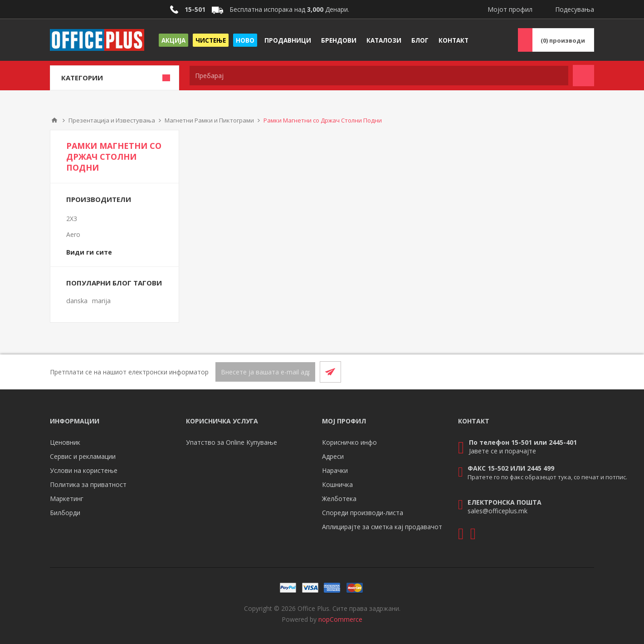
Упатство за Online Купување (232, 442)
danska (77, 301)
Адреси (333, 456)
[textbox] (379, 76)
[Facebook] (561, 372)
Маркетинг (67, 499)
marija (101, 301)
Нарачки (335, 470)
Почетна (54, 120)
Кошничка (337, 484)
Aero (73, 234)
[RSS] (583, 372)
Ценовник (65, 442)
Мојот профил (510, 9)
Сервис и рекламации (83, 456)
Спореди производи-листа (363, 513)
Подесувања (575, 9)
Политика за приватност (88, 484)
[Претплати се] (265, 372)
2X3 (72, 219)
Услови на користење (84, 470)
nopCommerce (340, 619)
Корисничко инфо (349, 442)
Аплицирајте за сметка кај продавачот (382, 527)
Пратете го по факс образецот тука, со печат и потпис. (547, 477)
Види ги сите (89, 252)
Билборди (65, 513)
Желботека (339, 499)
